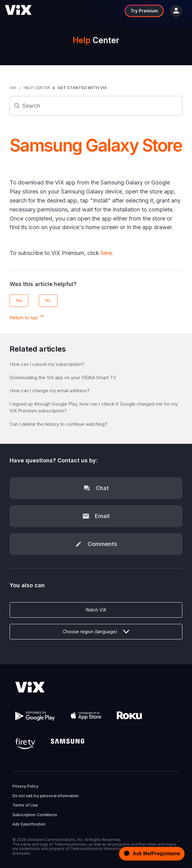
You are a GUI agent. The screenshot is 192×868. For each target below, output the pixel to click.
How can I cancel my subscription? (47, 364)
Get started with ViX (82, 88)
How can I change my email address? (50, 391)
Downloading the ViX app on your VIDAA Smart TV (63, 377)
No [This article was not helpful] (48, 300)
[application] (150, 854)
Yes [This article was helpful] (19, 300)
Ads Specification (29, 824)
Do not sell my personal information (46, 796)
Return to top (27, 317)
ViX (13, 88)
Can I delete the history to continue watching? (58, 424)
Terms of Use (25, 805)
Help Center (37, 88)
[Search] (96, 106)
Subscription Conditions (35, 815)
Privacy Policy (25, 786)
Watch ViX (96, 610)
